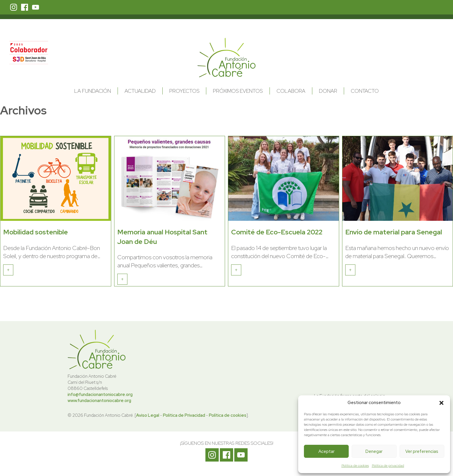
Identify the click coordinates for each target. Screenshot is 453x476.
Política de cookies (355, 466)
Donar (328, 91)
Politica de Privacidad (184, 415)
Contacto (365, 91)
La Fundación (93, 91)
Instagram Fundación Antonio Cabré (14, 7)
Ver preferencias (422, 451)
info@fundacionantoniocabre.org (100, 394)
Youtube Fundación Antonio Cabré (36, 7)
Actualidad (140, 91)
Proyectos (184, 91)
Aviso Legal (148, 415)
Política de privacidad (388, 466)
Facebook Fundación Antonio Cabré (25, 7)
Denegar (374, 451)
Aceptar (326, 451)
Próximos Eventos (238, 91)
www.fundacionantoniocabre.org (99, 401)
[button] (441, 403)
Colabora (291, 91)
